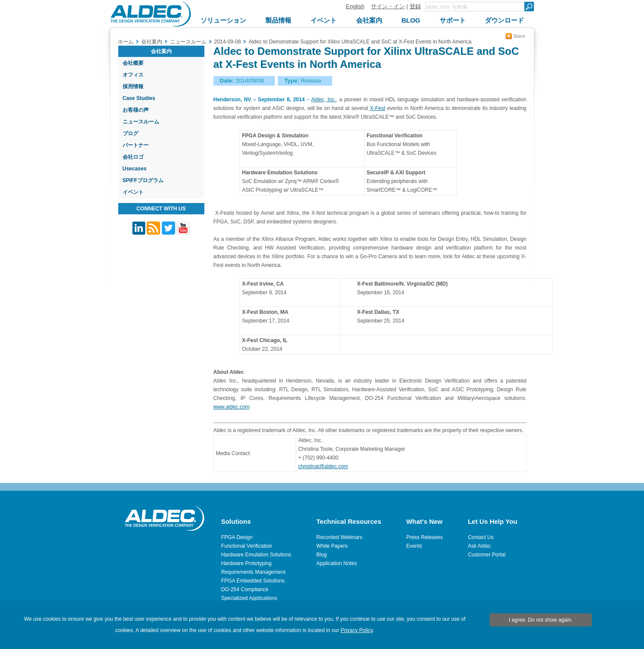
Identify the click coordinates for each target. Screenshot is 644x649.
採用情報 (133, 87)
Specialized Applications (249, 598)
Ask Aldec (479, 546)
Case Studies (139, 98)
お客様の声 (136, 110)
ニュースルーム (141, 122)
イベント (133, 192)
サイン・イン (388, 6)
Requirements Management (253, 572)
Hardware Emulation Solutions (256, 555)
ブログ (130, 133)
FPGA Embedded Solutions (253, 581)
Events (414, 546)
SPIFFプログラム (143, 180)
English (355, 6)
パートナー (136, 145)
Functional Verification (246, 546)
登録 (415, 6)
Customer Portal (487, 555)
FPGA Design (237, 537)
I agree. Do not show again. (541, 620)
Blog (322, 555)
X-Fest (378, 108)
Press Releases (424, 537)
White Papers (332, 546)
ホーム (126, 42)
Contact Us (481, 537)
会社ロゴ (133, 157)
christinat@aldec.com (323, 466)
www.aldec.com (232, 407)
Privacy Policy (357, 630)
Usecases (135, 169)
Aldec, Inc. (324, 100)
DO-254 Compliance (245, 589)
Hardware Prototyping (246, 563)
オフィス (133, 75)
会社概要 (133, 63)
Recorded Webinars (340, 537)
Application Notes (337, 563)
